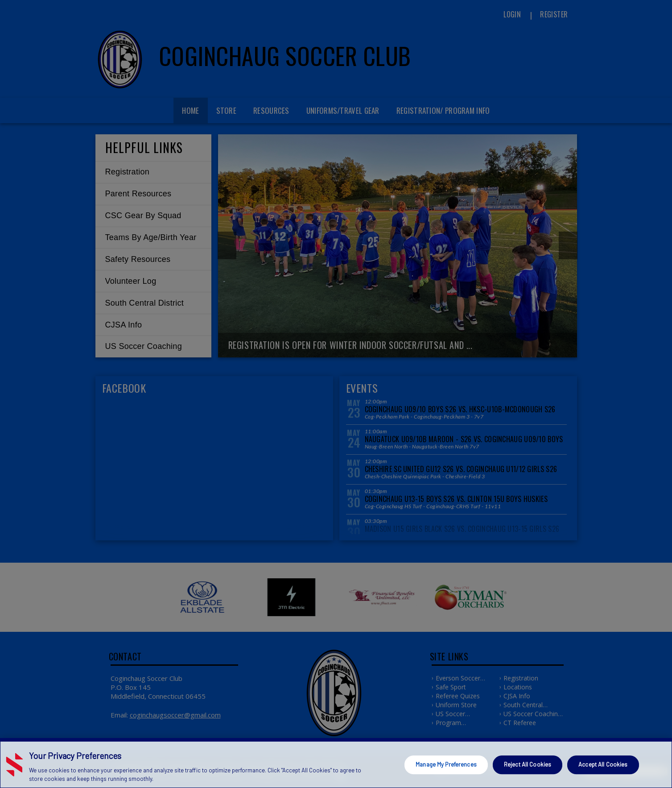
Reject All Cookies (528, 764)
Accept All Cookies (603, 764)
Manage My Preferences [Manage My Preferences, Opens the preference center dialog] (446, 764)
